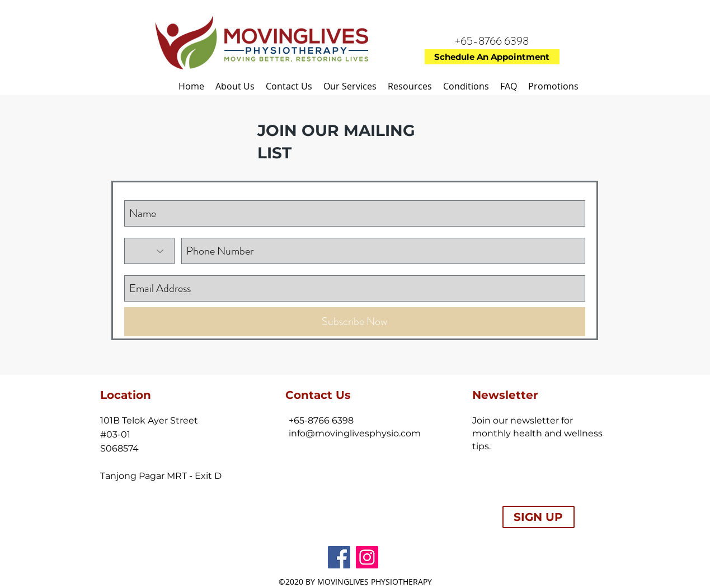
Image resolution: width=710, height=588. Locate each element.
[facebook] (339, 557)
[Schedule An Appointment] (492, 57)
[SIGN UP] (539, 517)
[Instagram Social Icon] (367, 557)
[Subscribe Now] (355, 322)
